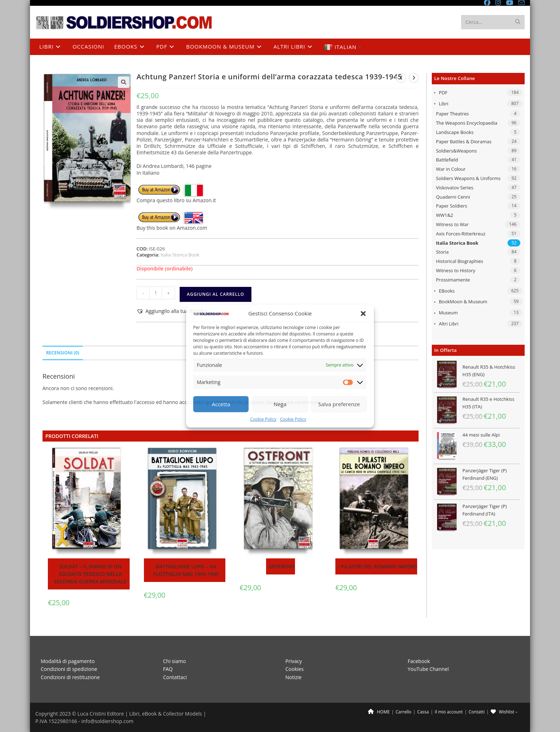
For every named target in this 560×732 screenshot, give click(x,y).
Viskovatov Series (455, 188)
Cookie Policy (263, 419)
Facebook (419, 661)
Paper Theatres (452, 114)
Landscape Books (455, 132)
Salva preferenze (339, 404)
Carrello (404, 712)
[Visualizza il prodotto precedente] (401, 78)
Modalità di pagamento (68, 661)
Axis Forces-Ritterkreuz (461, 234)
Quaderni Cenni (453, 197)
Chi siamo (175, 661)
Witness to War (452, 224)
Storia (442, 252)
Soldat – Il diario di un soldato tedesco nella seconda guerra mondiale (90, 574)
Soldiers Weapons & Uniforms (468, 178)
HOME (379, 712)
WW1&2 (445, 215)
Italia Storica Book (457, 243)
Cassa (423, 712)
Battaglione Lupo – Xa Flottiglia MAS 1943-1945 (186, 570)
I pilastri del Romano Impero (378, 566)
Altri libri (449, 324)
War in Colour (451, 169)
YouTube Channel (428, 669)
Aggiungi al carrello (215, 294)
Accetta (221, 404)
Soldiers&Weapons (456, 151)
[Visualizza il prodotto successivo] (414, 78)
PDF (443, 93)
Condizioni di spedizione (69, 669)
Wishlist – (504, 712)
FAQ (168, 669)
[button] (363, 313)
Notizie (293, 677)
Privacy (294, 661)
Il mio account (449, 712)
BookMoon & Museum (463, 302)
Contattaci (175, 677)
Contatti (477, 712)
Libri (444, 104)
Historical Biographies (460, 261)
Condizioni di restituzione (70, 677)
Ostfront (282, 566)
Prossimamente (453, 280)
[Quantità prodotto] (156, 293)
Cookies (294, 669)
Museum (448, 313)
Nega (280, 404)
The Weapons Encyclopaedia (467, 123)
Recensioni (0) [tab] (63, 353)
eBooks (447, 291)
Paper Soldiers (452, 206)
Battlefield (447, 160)
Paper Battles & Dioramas (464, 141)
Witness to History (456, 270)
